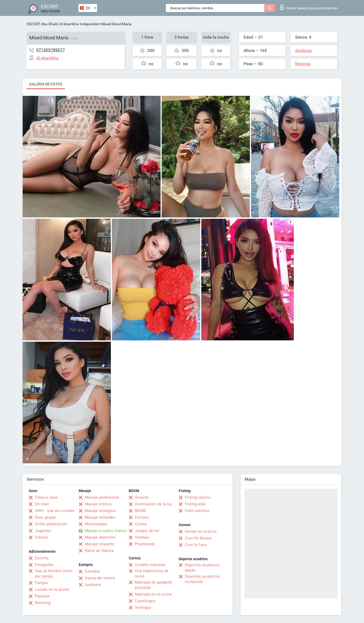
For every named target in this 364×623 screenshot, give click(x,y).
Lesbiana (93, 585)
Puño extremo (197, 511)
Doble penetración (51, 524)
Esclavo (142, 517)
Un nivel (42, 504)
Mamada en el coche (153, 594)
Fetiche (41, 537)
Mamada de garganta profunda (153, 585)
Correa (141, 524)
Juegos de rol (147, 531)
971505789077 (51, 50)
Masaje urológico (100, 511)
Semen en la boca (201, 531)
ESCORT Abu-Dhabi (42, 24)
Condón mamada (150, 565)
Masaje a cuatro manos (106, 531)
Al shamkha (69, 24)
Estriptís (92, 571)
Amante (142, 497)
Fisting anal (195, 504)
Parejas (41, 583)
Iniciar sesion (309, 7)
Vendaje (142, 537)
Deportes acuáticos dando (202, 568)
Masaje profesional (102, 497)
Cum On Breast (198, 538)
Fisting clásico (198, 497)
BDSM (140, 511)
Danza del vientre (100, 578)
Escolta (42, 558)
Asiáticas (304, 51)
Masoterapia (96, 524)
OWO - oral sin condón (55, 511)
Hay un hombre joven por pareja (54, 574)
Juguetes (43, 531)
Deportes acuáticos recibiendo (202, 579)
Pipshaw (42, 596)
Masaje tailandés (100, 517)
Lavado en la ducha (52, 589)
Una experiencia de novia (152, 574)
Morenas (303, 64)
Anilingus (143, 608)
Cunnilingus (145, 601)
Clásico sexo (46, 497)
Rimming (43, 603)
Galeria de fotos (46, 84)
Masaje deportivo (100, 537)
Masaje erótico (98, 504)
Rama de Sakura (99, 551)
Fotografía (44, 565)
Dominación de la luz (153, 504)
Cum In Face (196, 545)
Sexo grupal (45, 517)
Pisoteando (145, 544)
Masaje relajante (100, 544)
